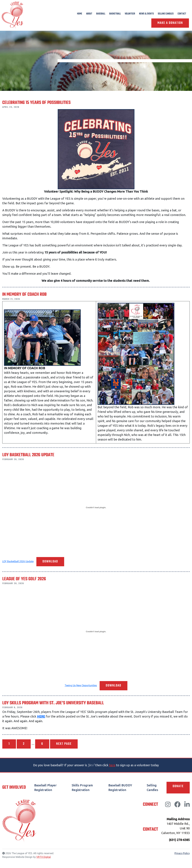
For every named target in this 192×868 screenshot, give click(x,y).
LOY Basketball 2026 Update (18, 561)
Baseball (101, 14)
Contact (182, 14)
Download (50, 562)
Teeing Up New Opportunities (81, 685)
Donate (178, 786)
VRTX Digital (44, 857)
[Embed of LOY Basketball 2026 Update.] (96, 508)
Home (80, 14)
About (89, 14)
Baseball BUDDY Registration (120, 788)
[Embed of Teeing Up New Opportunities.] (96, 632)
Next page (64, 744)
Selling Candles (166, 14)
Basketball (115, 14)
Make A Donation (170, 23)
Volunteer (130, 14)
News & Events (146, 14)
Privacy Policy (182, 853)
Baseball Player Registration (45, 788)
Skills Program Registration (82, 788)
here (112, 765)
